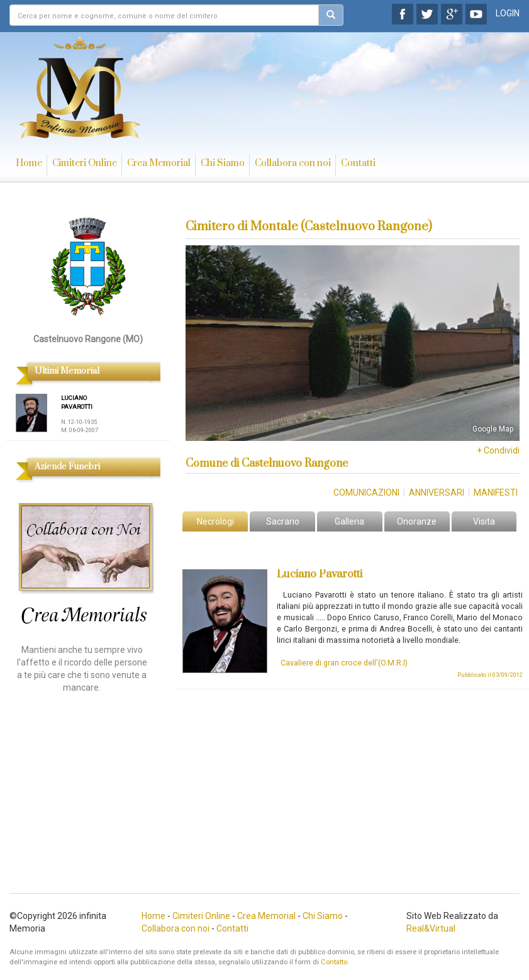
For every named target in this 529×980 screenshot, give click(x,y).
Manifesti (496, 493)
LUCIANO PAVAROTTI (77, 402)
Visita (484, 521)
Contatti (358, 163)
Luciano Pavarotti (320, 574)
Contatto (334, 962)
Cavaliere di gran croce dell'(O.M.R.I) (344, 663)
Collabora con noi (293, 163)
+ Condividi (498, 450)
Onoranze (417, 521)
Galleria (349, 521)
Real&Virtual (431, 928)
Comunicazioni (366, 493)
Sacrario (283, 521)
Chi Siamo (223, 163)
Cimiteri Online (85, 163)
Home (29, 163)
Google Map (493, 429)
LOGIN (508, 13)
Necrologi (215, 521)
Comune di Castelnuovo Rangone (267, 464)
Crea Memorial (159, 163)
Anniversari (437, 493)
